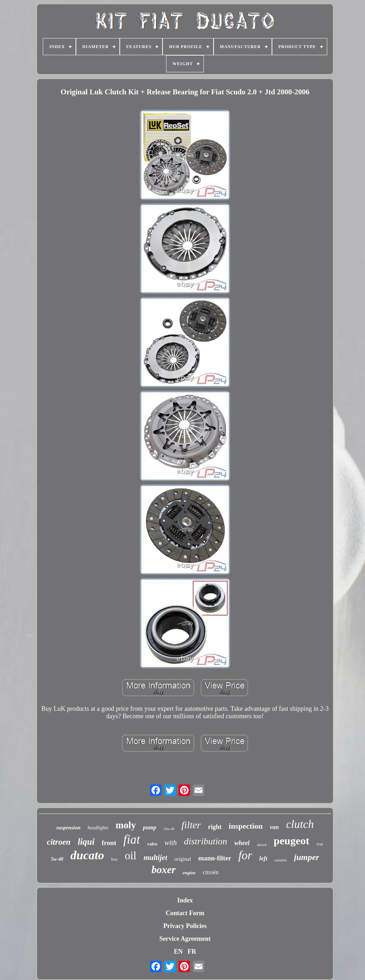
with (171, 843)
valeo (152, 844)
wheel (242, 843)
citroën (211, 872)
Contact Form (185, 913)
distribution (205, 841)
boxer (164, 870)
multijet (156, 857)
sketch (261, 845)
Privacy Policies (185, 926)
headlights (98, 828)
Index (185, 900)
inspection (246, 826)
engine (189, 873)
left (263, 858)
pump (150, 827)
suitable (281, 860)
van (274, 827)
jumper (307, 857)
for (245, 855)
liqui (86, 842)
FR (192, 952)
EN (178, 952)
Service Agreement (185, 939)
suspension (68, 828)
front (109, 843)
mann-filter (215, 858)
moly (126, 825)
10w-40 (169, 829)
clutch (300, 824)
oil (131, 856)
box (114, 859)
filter (191, 825)
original (183, 859)
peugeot (292, 841)
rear (320, 844)
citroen (58, 842)
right (215, 827)
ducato (87, 855)
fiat (132, 840)
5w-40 (57, 859)
